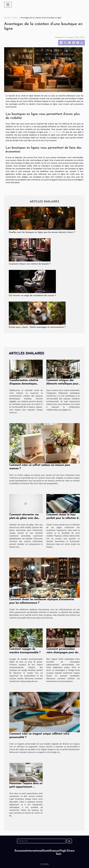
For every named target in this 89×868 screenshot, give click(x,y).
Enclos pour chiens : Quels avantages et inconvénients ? (37, 327)
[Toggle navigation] (8, 5)
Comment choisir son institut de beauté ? (30, 264)
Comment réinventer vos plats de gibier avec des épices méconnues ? (24, 518)
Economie (21, 851)
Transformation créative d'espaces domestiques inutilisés (24, 384)
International (35, 851)
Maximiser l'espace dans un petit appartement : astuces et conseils (26, 787)
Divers (15, 18)
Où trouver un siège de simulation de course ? (32, 296)
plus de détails (55, 132)
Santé (46, 851)
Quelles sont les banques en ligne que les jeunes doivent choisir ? (42, 232)
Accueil (7, 18)
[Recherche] (41, 841)
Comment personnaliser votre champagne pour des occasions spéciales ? (63, 653)
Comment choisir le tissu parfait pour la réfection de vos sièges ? (63, 518)
